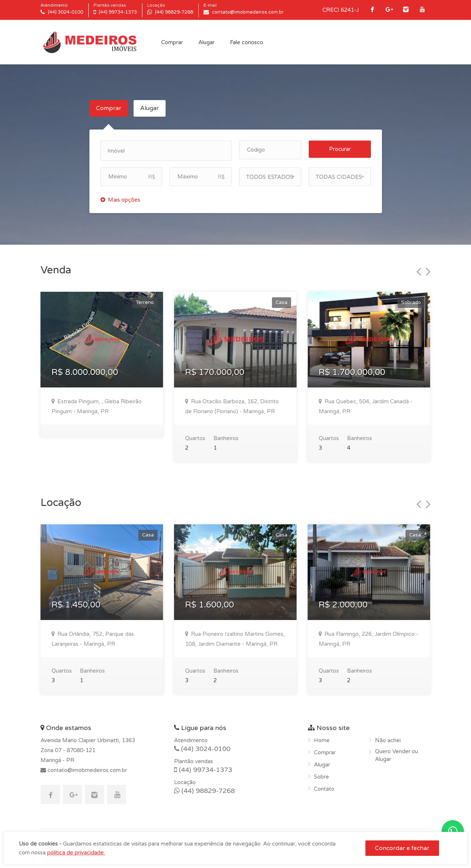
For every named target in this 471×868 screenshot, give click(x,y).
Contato (324, 789)
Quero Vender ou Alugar (396, 755)
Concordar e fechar (402, 848)
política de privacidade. (76, 853)
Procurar (340, 149)
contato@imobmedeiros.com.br (86, 770)
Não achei (388, 740)
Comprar (172, 42)
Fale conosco (247, 42)
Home (322, 740)
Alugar (206, 42)
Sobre (321, 777)
